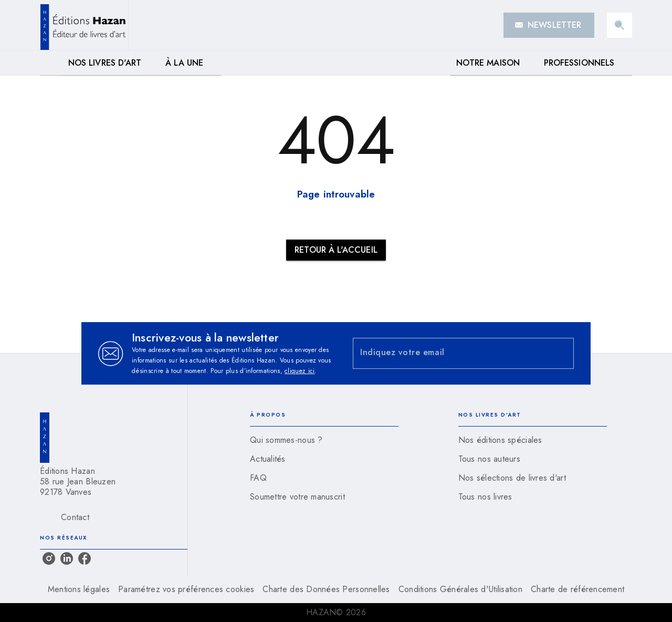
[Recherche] (619, 25)
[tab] (51, 63)
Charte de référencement (577, 589)
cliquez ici (300, 371)
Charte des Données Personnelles (326, 589)
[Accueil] (84, 25)
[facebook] (85, 558)
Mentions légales (79, 589)
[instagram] (49, 558)
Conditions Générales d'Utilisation (460, 589)
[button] (549, 25)
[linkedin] (67, 558)
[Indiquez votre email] (450, 353)
